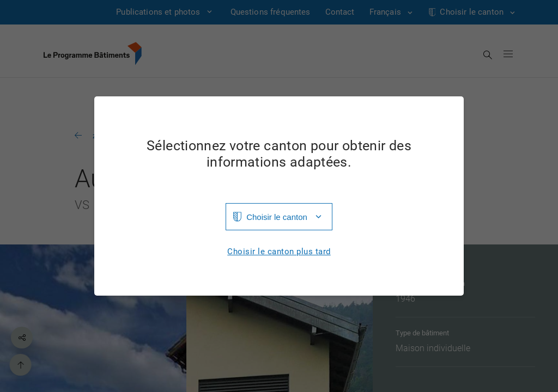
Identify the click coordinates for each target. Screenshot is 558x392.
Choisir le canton (277, 217)
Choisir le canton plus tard (279, 252)
